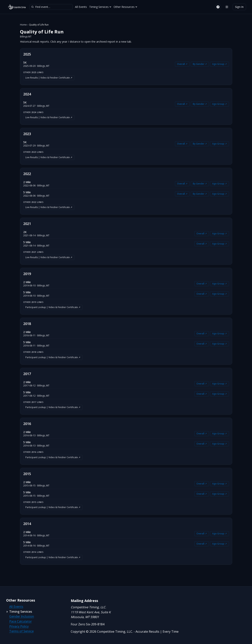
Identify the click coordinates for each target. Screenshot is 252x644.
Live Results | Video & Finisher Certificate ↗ (49, 78)
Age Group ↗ (220, 64)
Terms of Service (21, 631)
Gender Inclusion (22, 616)
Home (23, 25)
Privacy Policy (19, 626)
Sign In (239, 7)
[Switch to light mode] (227, 7)
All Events (81, 7)
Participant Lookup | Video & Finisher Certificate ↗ (53, 307)
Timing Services (100, 7)
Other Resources (125, 7)
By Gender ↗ (200, 64)
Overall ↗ (182, 64)
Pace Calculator (20, 621)
